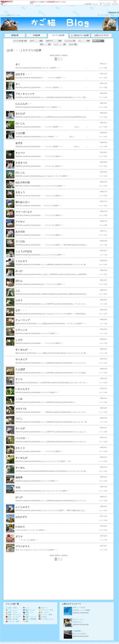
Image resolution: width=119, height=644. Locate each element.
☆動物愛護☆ (77, 631)
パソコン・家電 (45, 615)
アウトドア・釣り (46, 610)
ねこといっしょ (78, 619)
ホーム (3, 15)
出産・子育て (12, 608)
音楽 (26, 615)
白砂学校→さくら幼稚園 (81, 610)
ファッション (12, 610)
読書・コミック (30, 617)
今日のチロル (77, 622)
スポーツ (43, 608)
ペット (5, 4)
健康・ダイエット (13, 615)
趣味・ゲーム (29, 610)
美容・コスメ (12, 612)
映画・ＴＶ (28, 612)
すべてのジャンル (46, 619)
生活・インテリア (13, 617)
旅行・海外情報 (30, 619)
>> (90, 4)
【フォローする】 (103, 15)
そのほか (43, 617)
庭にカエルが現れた (80, 634)
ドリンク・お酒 (12, 621)
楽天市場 (115, 4)
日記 (8, 15)
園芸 (26, 621)
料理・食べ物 (12, 619)
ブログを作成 (106, 4)
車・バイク (44, 612)
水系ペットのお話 (79, 607)
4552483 (113, 13)
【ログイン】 (114, 15)
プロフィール (15, 15)
